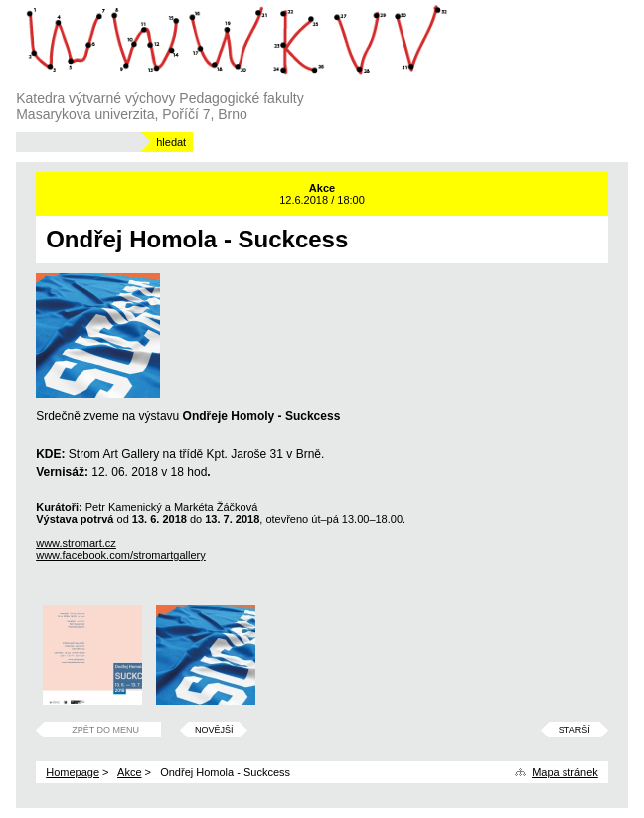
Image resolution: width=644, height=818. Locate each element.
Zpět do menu (105, 730)
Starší (574, 730)
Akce (129, 772)
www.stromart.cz (76, 543)
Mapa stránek (565, 772)
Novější (214, 730)
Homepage (73, 772)
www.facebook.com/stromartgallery (121, 555)
